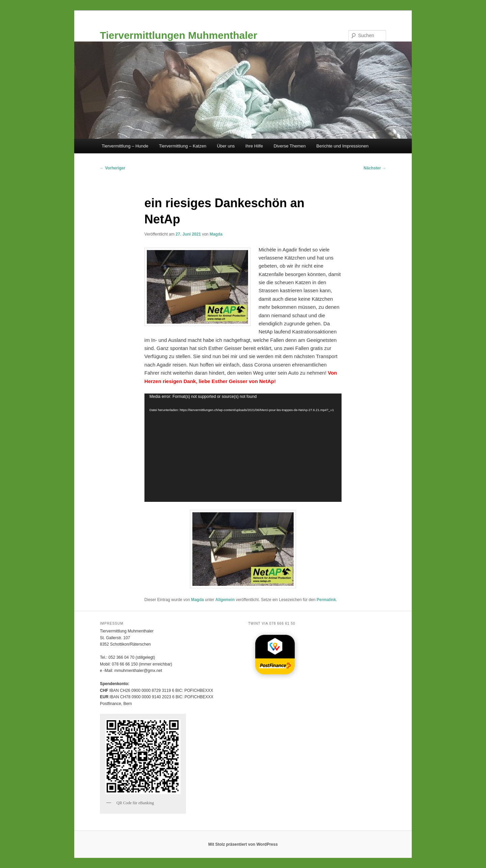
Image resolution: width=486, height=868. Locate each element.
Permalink (326, 600)
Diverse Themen (290, 146)
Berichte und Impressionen (342, 146)
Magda (216, 234)
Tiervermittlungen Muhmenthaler (179, 35)
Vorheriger (113, 168)
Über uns (226, 146)
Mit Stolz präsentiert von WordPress (243, 844)
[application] (243, 448)
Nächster (375, 168)
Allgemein (225, 600)
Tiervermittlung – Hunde (125, 146)
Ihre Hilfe (254, 146)
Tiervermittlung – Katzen (183, 146)
